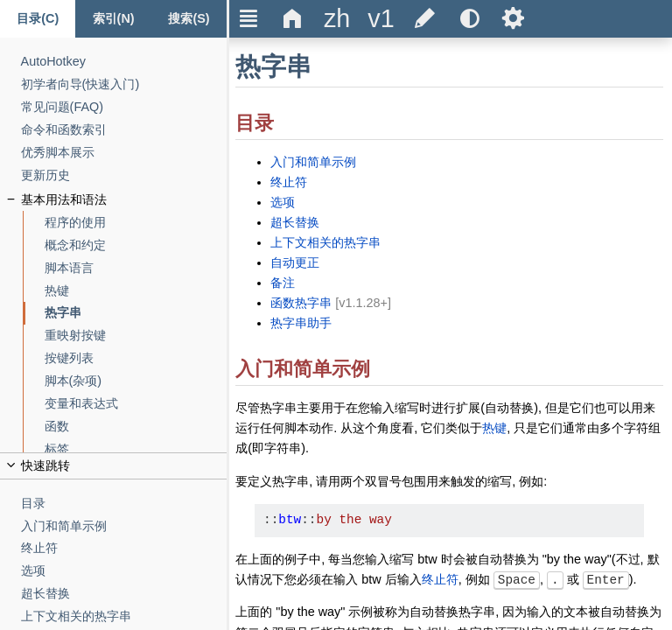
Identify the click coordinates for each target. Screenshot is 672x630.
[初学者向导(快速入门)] (124, 84)
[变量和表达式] (136, 404)
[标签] (136, 449)
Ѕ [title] (513, 18)
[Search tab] (189, 19)
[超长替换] (124, 594)
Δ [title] (293, 18)
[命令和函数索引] (124, 130)
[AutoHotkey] (124, 62)
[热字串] (136, 313)
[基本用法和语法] (124, 200)
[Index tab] (113, 19)
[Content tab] (38, 19)
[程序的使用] (136, 223)
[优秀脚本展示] (124, 153)
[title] (337, 19)
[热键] (136, 291)
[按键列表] (136, 358)
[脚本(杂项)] (136, 381)
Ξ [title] (249, 18)
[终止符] (124, 548)
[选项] (124, 571)
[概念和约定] (136, 245)
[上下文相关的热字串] (124, 616)
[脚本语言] (136, 268)
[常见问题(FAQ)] (124, 107)
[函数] (136, 427)
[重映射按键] (136, 336)
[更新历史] (124, 175)
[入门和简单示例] (124, 526)
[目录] (124, 504)
